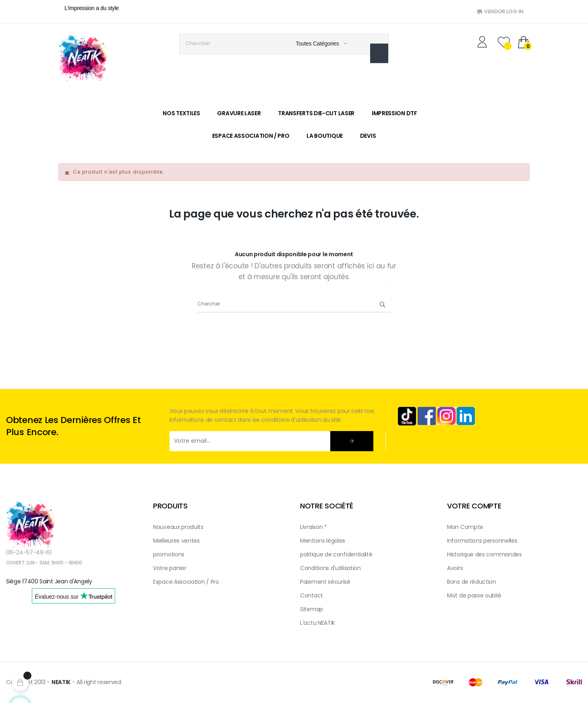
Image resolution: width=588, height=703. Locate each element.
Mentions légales (323, 541)
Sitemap (312, 609)
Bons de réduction (472, 582)
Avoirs (455, 568)
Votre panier (170, 568)
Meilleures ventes (176, 541)
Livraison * (314, 527)
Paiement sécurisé (325, 582)
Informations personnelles (482, 541)
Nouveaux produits (178, 527)
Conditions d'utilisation (330, 568)
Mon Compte (465, 527)
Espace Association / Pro (186, 582)
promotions (169, 554)
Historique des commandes (484, 554)
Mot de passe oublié (474, 595)
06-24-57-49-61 (29, 552)
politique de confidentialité (336, 554)
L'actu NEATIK (318, 623)
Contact (312, 595)
